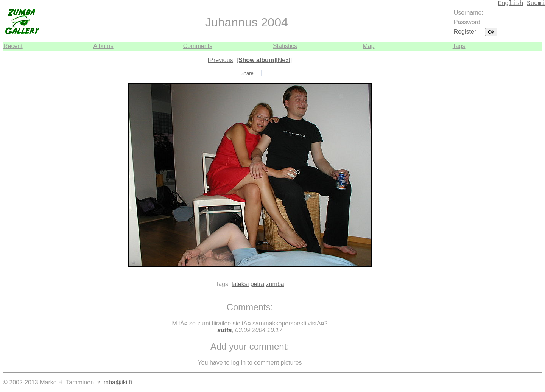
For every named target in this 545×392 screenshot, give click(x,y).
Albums (103, 46)
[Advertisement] (519, 164)
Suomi (536, 3)
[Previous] (221, 60)
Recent (13, 46)
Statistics (285, 46)
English (510, 3)
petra (257, 284)
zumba (275, 284)
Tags (459, 46)
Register (465, 32)
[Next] (284, 60)
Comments (198, 46)
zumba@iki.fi (115, 382)
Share (247, 73)
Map (368, 46)
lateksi (240, 284)
